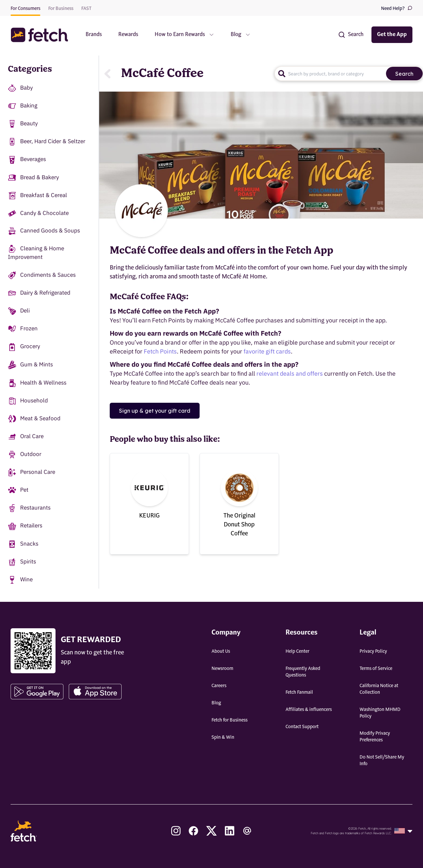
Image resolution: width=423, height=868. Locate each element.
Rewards (128, 35)
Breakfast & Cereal (38, 196)
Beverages (27, 160)
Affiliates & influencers (309, 710)
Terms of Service (376, 669)
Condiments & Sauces (42, 275)
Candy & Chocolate (38, 213)
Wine (20, 580)
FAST (86, 9)
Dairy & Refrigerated (39, 293)
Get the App (392, 35)
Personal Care (32, 472)
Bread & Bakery (33, 178)
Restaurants (29, 508)
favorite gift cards (267, 351)
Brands (94, 35)
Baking (23, 106)
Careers (219, 686)
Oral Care (26, 437)
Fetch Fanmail (299, 692)
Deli (19, 311)
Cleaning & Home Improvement (36, 253)
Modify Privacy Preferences (375, 737)
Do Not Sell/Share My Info (382, 761)
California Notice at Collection (379, 689)
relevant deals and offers (290, 373)
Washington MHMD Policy (380, 713)
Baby (20, 88)
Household (28, 401)
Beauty (23, 124)
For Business (61, 9)
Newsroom (222, 669)
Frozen (23, 329)
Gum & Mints (30, 365)
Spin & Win (223, 737)
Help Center (297, 651)
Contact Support (302, 727)
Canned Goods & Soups (44, 231)
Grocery (24, 347)
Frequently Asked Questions (303, 672)
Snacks (23, 544)
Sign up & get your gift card (155, 411)
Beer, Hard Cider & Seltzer (47, 142)
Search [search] (404, 74)
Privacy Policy (373, 651)
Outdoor (25, 455)
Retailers (25, 526)
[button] (43, 35)
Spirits (22, 562)
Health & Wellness (37, 383)
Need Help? (397, 8)
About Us (221, 651)
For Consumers (25, 9)
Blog (216, 703)
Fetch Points (160, 351)
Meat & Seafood (34, 419)
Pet (18, 490)
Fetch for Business (230, 720)
